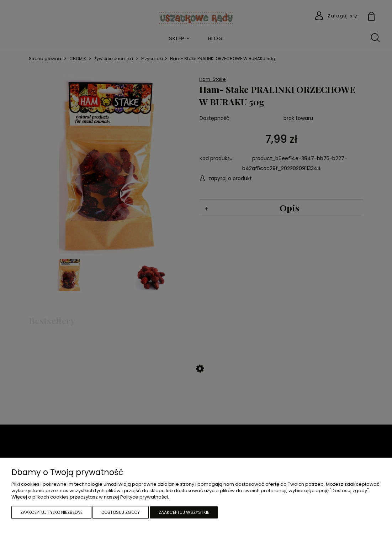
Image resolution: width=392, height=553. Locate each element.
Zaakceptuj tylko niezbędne (51, 512)
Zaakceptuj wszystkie (184, 512)
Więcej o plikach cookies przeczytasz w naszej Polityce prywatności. (90, 497)
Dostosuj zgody (121, 512)
